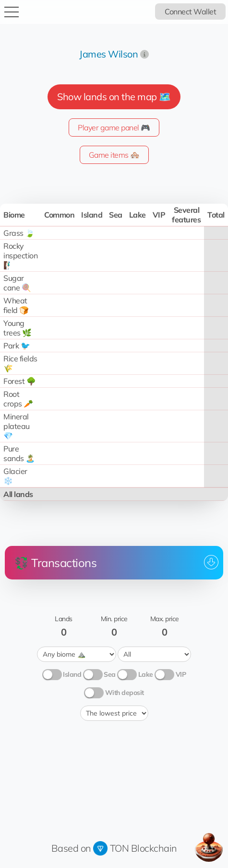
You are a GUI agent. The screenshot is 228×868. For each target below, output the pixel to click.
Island (72, 674)
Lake (146, 674)
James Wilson (108, 54)
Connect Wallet (190, 12)
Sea (110, 674)
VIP (181, 674)
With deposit (125, 693)
